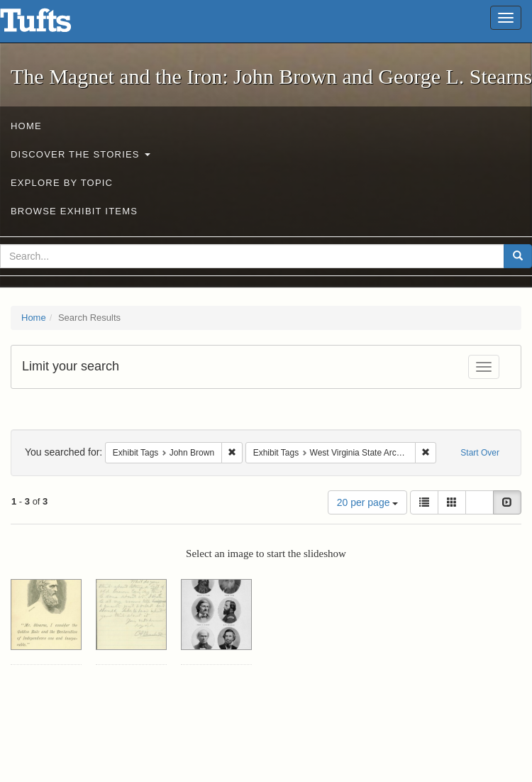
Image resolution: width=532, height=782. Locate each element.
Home (26, 126)
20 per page (368, 502)
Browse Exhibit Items (74, 211)
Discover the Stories (81, 154)
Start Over (480, 453)
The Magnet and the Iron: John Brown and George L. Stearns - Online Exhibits (53, 25)
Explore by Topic (62, 183)
